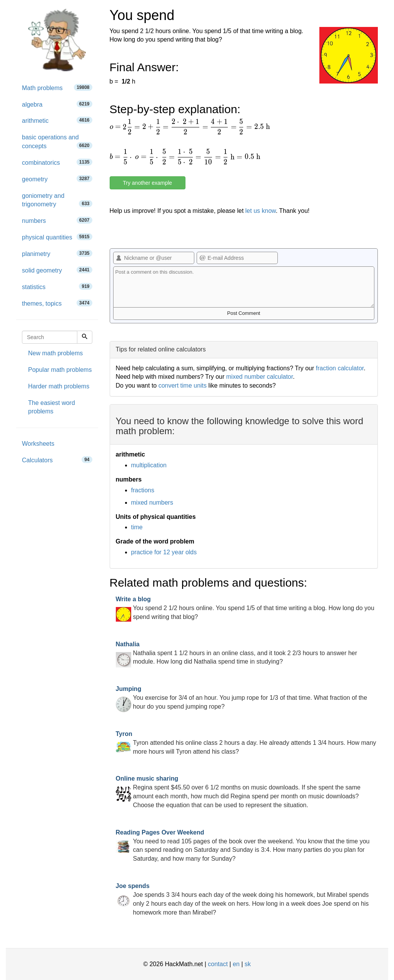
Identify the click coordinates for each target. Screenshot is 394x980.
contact (218, 964)
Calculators (57, 460)
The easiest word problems (52, 407)
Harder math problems (59, 386)
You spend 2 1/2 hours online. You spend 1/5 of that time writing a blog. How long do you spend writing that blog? (245, 608)
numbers (57, 220)
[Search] (85, 337)
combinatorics (57, 162)
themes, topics (57, 303)
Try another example (147, 183)
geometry (57, 179)
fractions (143, 490)
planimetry (57, 253)
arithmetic (57, 120)
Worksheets (38, 444)
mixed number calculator (260, 377)
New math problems (55, 353)
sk (248, 964)
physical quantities (57, 237)
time (137, 527)
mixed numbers (152, 503)
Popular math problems (60, 370)
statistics (57, 287)
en (236, 964)
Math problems (57, 88)
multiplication (149, 465)
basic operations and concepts (57, 142)
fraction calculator (340, 368)
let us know (261, 211)
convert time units (183, 385)
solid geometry (57, 270)
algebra (57, 104)
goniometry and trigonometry (57, 200)
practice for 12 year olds (164, 552)
